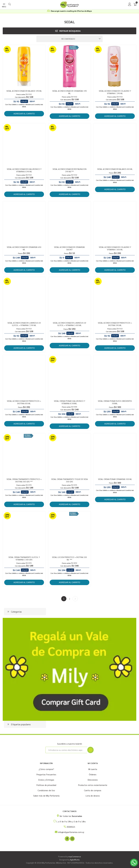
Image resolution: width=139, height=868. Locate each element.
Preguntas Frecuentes (46, 774)
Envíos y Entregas (46, 780)
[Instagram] (72, 839)
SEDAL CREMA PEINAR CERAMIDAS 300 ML (115, 479)
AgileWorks (75, 860)
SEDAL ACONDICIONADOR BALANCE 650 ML (115, 169)
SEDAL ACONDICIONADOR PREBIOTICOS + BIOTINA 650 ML (24, 402)
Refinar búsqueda (70, 31)
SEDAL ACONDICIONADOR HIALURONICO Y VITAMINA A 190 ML (24, 170)
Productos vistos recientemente (93, 785)
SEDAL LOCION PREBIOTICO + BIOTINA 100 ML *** (69, 558)
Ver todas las (71, 816)
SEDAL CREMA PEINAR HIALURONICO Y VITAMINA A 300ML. (69, 402)
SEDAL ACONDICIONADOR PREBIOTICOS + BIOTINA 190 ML (115, 324)
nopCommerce (75, 856)
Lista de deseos (93, 796)
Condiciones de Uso (46, 790)
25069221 (71, 827)
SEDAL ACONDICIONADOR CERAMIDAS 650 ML (24, 248)
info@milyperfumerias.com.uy (71, 832)
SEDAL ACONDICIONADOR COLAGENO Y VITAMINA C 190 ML (115, 92)
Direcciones (93, 780)
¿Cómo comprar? (46, 769)
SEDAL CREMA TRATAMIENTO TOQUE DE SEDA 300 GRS (69, 480)
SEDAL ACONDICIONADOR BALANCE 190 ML (24, 91)
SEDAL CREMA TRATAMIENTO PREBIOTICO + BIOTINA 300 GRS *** (24, 480)
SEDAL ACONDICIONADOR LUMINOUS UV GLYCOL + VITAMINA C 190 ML (24, 324)
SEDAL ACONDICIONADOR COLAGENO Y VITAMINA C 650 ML (115, 248)
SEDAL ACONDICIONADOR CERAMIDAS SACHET (69, 248)
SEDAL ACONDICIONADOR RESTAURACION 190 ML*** (69, 170)
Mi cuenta (93, 769)
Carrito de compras (93, 790)
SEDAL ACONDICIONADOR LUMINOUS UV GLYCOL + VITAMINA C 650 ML (69, 324)
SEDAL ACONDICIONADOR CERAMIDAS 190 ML (69, 92)
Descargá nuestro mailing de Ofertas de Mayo (71, 11)
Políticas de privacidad (46, 785)
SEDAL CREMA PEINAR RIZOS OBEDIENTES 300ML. (115, 402)
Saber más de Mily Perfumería (46, 796)
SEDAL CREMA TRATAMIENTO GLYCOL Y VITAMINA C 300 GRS (24, 558)
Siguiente (75, 599)
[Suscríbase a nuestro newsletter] (66, 750)
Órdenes (93, 774)
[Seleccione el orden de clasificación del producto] (69, 39)
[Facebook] (67, 839)
